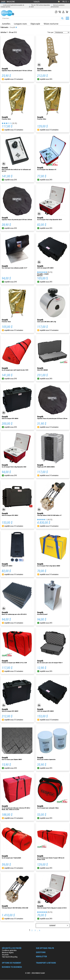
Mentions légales (8, 953)
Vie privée (5, 955)
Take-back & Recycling (10, 957)
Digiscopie (35, 24)
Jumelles (6, 24)
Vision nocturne (51, 24)
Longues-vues (20, 24)
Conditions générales (9, 950)
